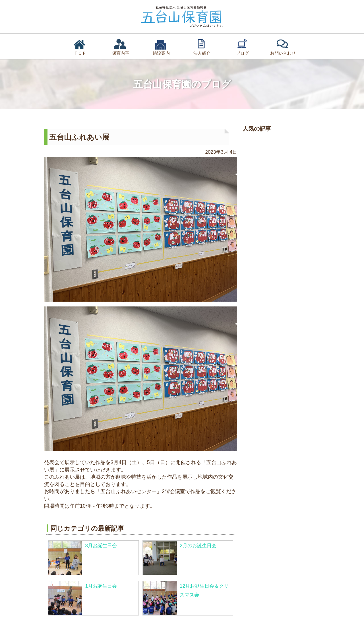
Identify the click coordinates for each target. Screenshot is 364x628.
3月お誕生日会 (101, 546)
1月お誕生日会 (101, 586)
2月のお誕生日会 (198, 546)
